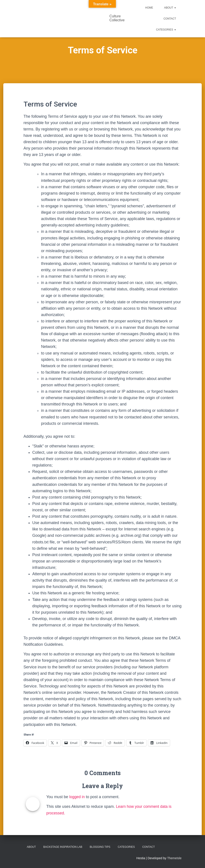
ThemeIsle (174, 858)
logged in (77, 797)
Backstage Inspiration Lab (63, 847)
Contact (170, 19)
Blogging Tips (100, 847)
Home (149, 8)
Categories (166, 30)
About (170, 8)
